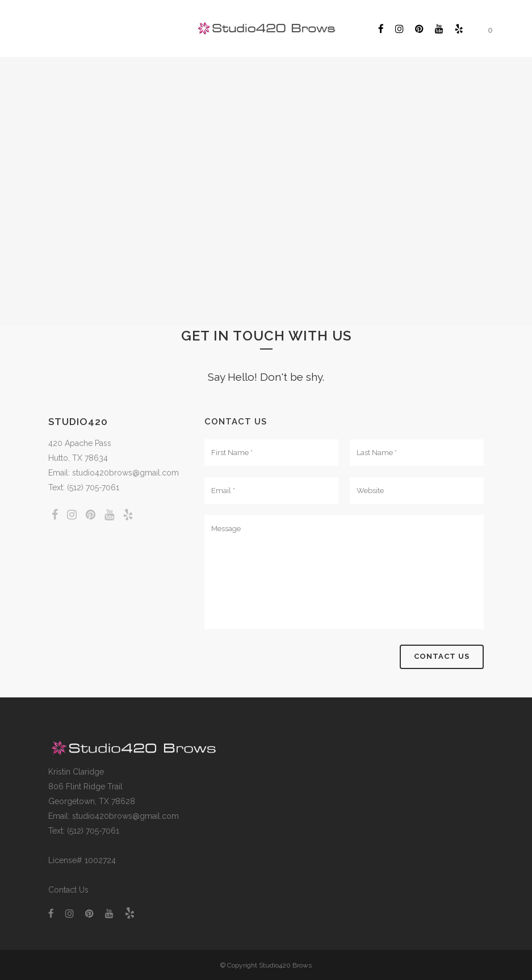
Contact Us (68, 890)
